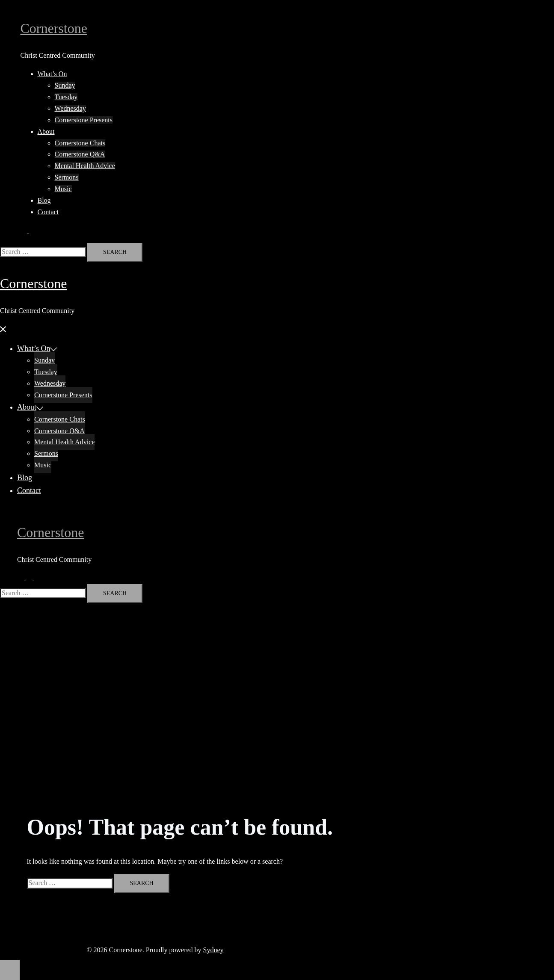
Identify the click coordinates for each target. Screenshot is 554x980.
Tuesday (66, 97)
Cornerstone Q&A (80, 154)
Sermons (67, 177)
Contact (48, 212)
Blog (44, 200)
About (46, 131)
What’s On (52, 74)
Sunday (65, 85)
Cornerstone (54, 28)
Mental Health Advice (85, 166)
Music (63, 189)
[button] (28, 230)
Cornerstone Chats (80, 143)
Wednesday (70, 108)
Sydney (213, 950)
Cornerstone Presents (84, 120)
